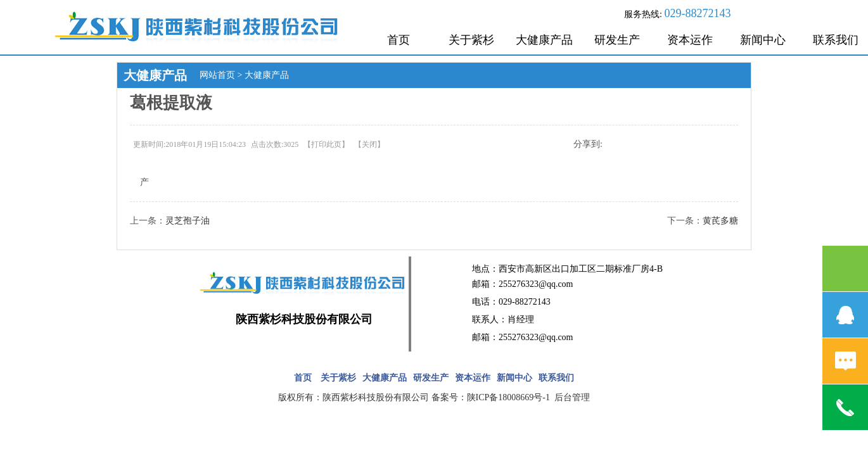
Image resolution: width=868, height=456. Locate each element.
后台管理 (572, 397)
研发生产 (617, 40)
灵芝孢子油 (188, 221)
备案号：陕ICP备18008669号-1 (492, 397)
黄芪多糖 (720, 221)
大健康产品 (544, 40)
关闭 (369, 144)
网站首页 (217, 75)
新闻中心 (763, 40)
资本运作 (690, 40)
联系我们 (556, 378)
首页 (399, 40)
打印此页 (326, 144)
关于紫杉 (471, 40)
